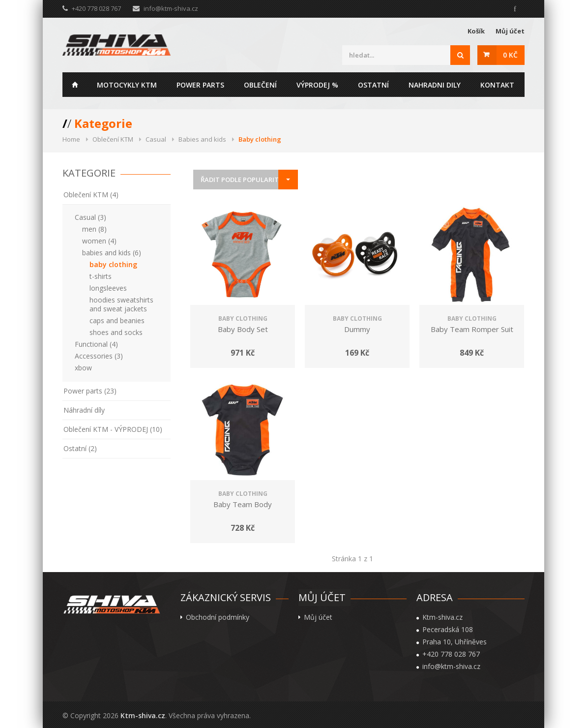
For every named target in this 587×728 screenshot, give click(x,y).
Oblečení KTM (113, 139)
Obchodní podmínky (218, 617)
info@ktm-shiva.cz (171, 8)
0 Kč (510, 55)
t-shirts (101, 276)
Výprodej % (317, 85)
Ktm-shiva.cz (143, 715)
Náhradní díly (84, 410)
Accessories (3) (99, 356)
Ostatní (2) (80, 448)
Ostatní (373, 85)
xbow (83, 368)
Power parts (200, 85)
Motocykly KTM (127, 85)
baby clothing (113, 264)
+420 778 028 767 (451, 654)
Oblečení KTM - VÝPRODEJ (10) (113, 429)
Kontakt (497, 85)
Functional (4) (96, 344)
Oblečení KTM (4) (91, 195)
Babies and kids (202, 139)
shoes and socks (116, 332)
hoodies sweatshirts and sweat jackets (121, 304)
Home (75, 85)
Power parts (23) (90, 391)
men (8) (94, 229)
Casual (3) (90, 217)
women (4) (99, 241)
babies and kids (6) (112, 253)
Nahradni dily (435, 85)
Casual (156, 139)
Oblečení (260, 85)
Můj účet (510, 31)
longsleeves (108, 288)
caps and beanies (117, 320)
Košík (476, 31)
